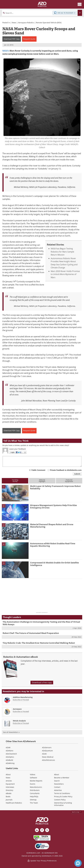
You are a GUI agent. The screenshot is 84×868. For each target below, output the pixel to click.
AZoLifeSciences (49, 760)
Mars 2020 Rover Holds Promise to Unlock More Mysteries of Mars (65, 274)
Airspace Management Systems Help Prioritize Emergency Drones (53, 506)
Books (8, 797)
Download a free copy (42, 683)
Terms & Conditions (62, 793)
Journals (9, 800)
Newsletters (59, 784)
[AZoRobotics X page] (47, 830)
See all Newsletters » (11, 732)
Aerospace (17, 709)
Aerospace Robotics (26, 23)
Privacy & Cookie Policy (63, 797)
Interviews (10, 787)
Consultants (35, 793)
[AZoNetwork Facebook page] (42, 830)
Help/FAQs (34, 797)
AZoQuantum (47, 751)
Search (57, 781)
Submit (77, 474)
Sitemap (33, 800)
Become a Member (62, 778)
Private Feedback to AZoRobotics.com (66, 470)
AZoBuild (9, 760)
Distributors (35, 790)
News (14, 23)
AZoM (8, 747)
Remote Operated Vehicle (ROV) (49, 23)
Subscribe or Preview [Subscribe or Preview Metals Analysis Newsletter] (21, 723)
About (8, 774)
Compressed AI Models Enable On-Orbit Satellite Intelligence (54, 564)
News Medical (48, 757)
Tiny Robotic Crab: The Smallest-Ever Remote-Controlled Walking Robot (39, 643)
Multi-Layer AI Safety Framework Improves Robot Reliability (55, 487)
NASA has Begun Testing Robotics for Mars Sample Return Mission (62, 252)
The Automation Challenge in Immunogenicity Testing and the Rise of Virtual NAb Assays (41, 623)
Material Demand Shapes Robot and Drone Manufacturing (52, 526)
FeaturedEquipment (69, 481)
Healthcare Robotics (14, 803)
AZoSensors (47, 747)
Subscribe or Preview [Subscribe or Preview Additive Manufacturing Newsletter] (21, 700)
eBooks (9, 793)
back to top (76, 812)
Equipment (10, 784)
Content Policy (60, 800)
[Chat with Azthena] (78, 863)
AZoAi (44, 754)
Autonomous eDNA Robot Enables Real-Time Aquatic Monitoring (53, 545)
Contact (57, 787)
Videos (33, 774)
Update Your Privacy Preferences (42, 861)
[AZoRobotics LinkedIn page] (37, 830)
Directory (9, 790)
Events (33, 784)
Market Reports (36, 781)
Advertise (58, 790)
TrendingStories (15, 481)
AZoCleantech (11, 754)
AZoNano (9, 751)
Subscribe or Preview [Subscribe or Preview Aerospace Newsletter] (21, 711)
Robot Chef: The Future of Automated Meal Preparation (31, 633)
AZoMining (10, 763)
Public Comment (38, 470)
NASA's (6, 51)
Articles (9, 781)
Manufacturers (36, 787)
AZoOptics (10, 757)
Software (33, 778)
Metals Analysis (19, 721)
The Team (34, 803)
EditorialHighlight (42, 481)
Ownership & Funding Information (63, 804)
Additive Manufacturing (23, 697)
